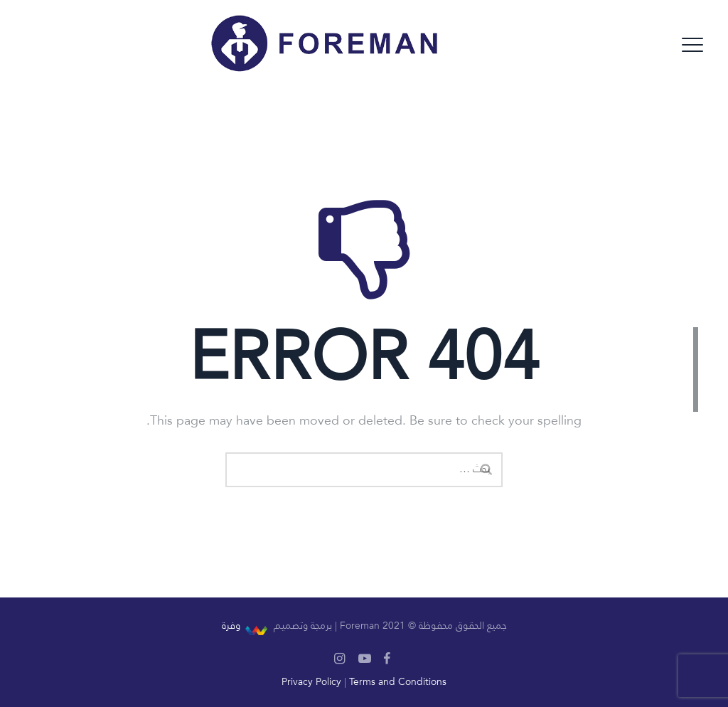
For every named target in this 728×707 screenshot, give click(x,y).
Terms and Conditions (398, 682)
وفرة (231, 626)
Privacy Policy (311, 682)
